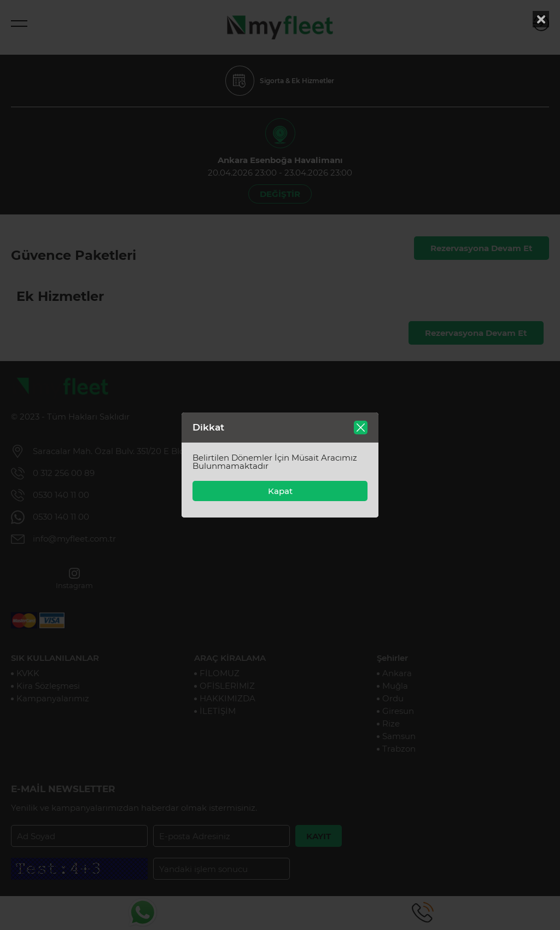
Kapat (280, 491)
